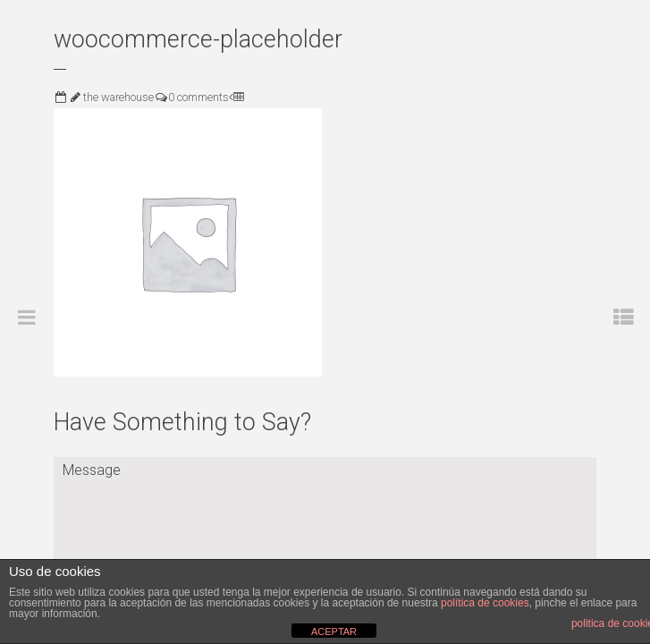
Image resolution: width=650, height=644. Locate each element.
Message (325, 513)
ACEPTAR (334, 631)
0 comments (198, 97)
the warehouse (118, 97)
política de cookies (485, 603)
